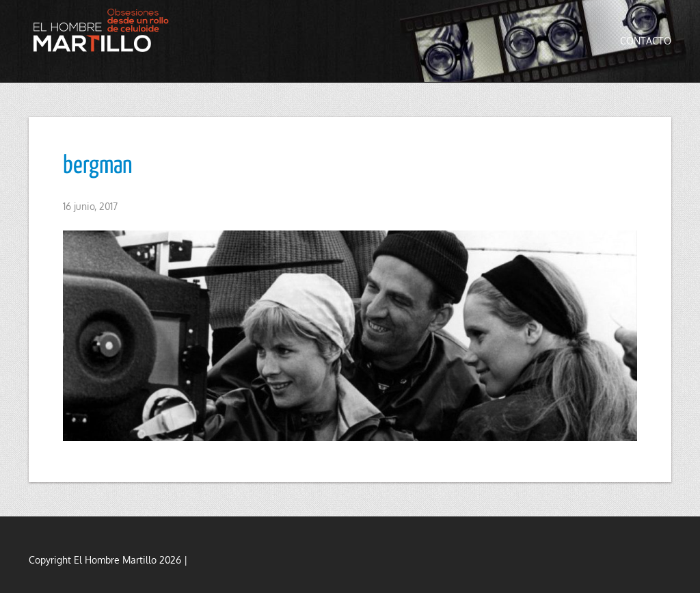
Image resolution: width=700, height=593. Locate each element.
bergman (98, 166)
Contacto (646, 41)
